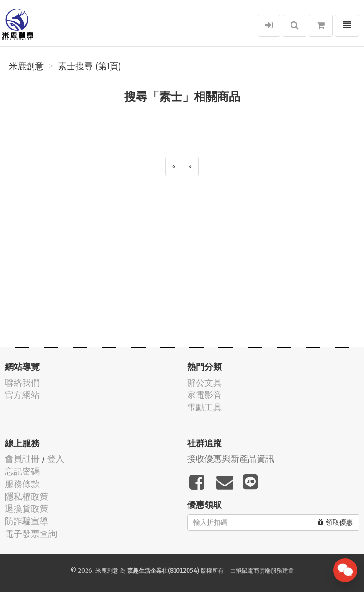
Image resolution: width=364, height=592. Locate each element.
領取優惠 (335, 522)
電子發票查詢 (31, 534)
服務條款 (22, 484)
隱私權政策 (27, 496)
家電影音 (204, 395)
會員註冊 (22, 459)
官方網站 (22, 395)
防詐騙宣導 (27, 521)
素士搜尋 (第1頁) (90, 66)
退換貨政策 (27, 509)
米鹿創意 (26, 66)
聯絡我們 (22, 383)
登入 (56, 459)
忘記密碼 (22, 471)
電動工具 (204, 407)
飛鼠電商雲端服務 (259, 570)
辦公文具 (204, 383)
